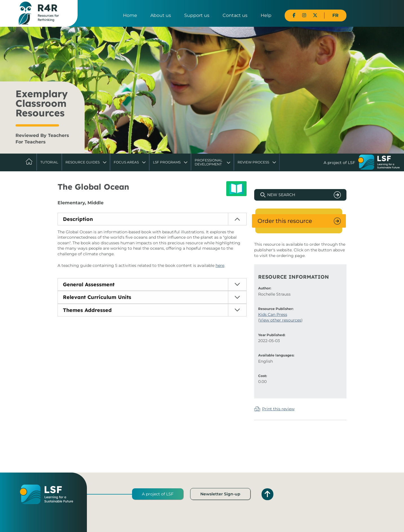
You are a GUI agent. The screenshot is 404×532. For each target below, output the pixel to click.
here (220, 265)
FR (335, 15)
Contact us (235, 15)
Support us (197, 15)
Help (266, 15)
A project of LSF (158, 494)
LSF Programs (167, 162)
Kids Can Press (273, 314)
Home (130, 15)
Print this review (278, 409)
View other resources (280, 320)
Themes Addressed (87, 310)
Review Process (253, 162)
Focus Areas (126, 162)
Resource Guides (83, 162)
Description (78, 219)
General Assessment (89, 284)
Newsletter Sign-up (220, 494)
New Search (281, 195)
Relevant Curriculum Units (97, 297)
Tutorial (49, 162)
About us (161, 15)
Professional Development (208, 162)
